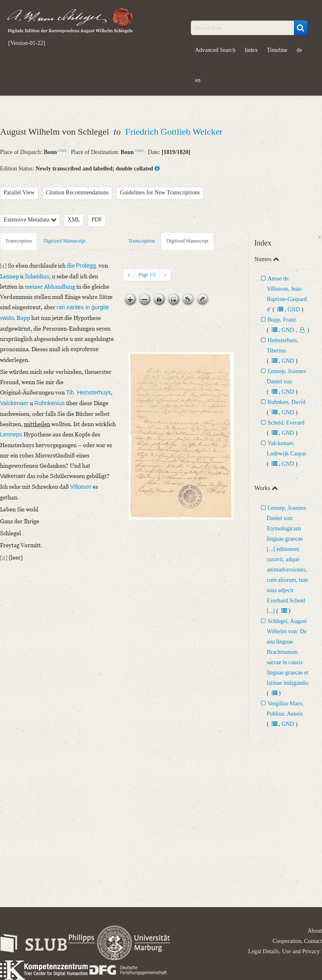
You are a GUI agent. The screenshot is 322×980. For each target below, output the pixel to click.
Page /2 (147, 275)
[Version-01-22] (27, 43)
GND (63, 151)
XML (74, 220)
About (315, 931)
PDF (97, 220)
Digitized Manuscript (64, 241)
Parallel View (19, 192)
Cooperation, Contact (297, 941)
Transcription (19, 241)
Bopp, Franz (282, 320)
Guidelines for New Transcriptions (160, 192)
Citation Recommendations (77, 192)
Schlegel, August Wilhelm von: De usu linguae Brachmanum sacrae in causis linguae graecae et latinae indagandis (288, 652)
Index (251, 50)
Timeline (277, 50)
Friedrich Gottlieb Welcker (174, 132)
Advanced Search (215, 50)
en (198, 80)
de (299, 50)
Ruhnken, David (287, 402)
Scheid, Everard (286, 423)
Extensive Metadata (30, 220)
